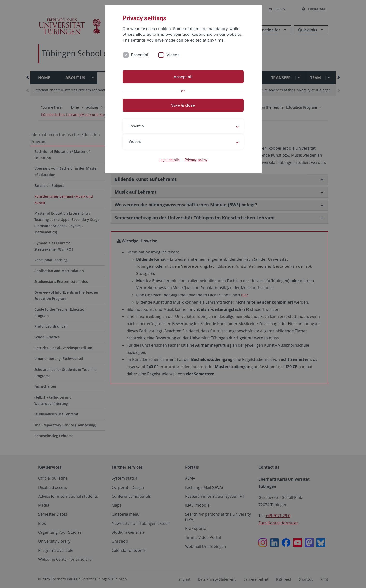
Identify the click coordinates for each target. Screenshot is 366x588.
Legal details (169, 160)
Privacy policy (196, 160)
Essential (140, 55)
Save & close (183, 105)
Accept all (183, 77)
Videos (173, 55)
